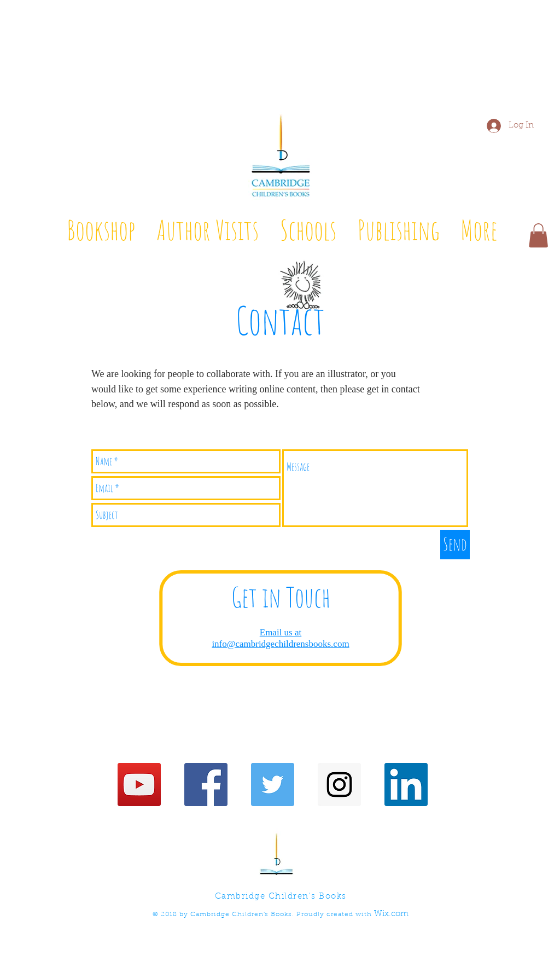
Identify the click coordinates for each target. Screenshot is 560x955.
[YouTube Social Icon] (139, 785)
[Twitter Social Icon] (273, 785)
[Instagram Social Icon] (339, 785)
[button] (538, 235)
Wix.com (391, 914)
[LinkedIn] (406, 785)
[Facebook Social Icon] (206, 785)
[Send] (455, 545)
